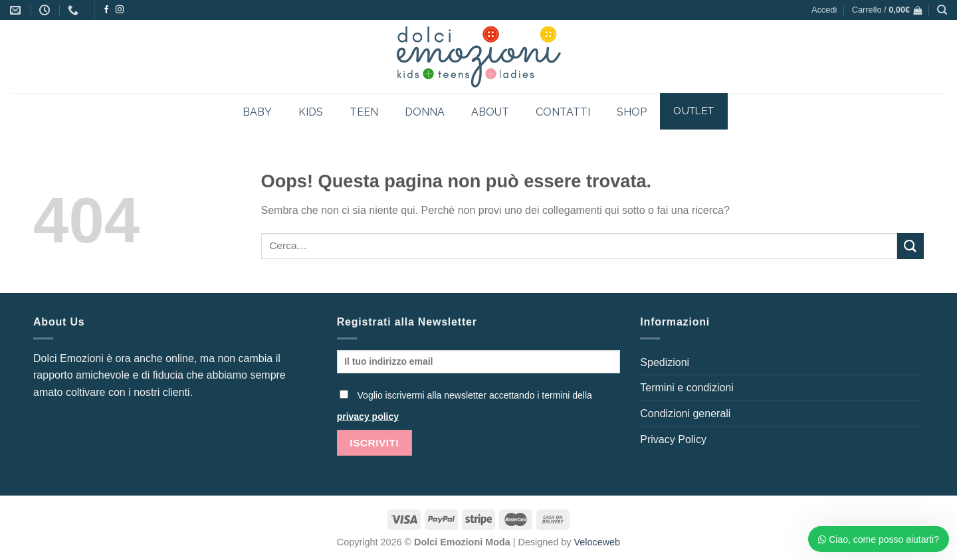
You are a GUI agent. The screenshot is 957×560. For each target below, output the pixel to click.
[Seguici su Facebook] (106, 10)
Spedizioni (665, 362)
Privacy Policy (673, 439)
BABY (257, 112)
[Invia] (910, 246)
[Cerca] (942, 10)
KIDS (311, 112)
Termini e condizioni (687, 388)
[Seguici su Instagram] (120, 10)
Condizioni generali (685, 414)
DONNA (425, 112)
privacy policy (368, 417)
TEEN (364, 112)
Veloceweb (597, 542)
